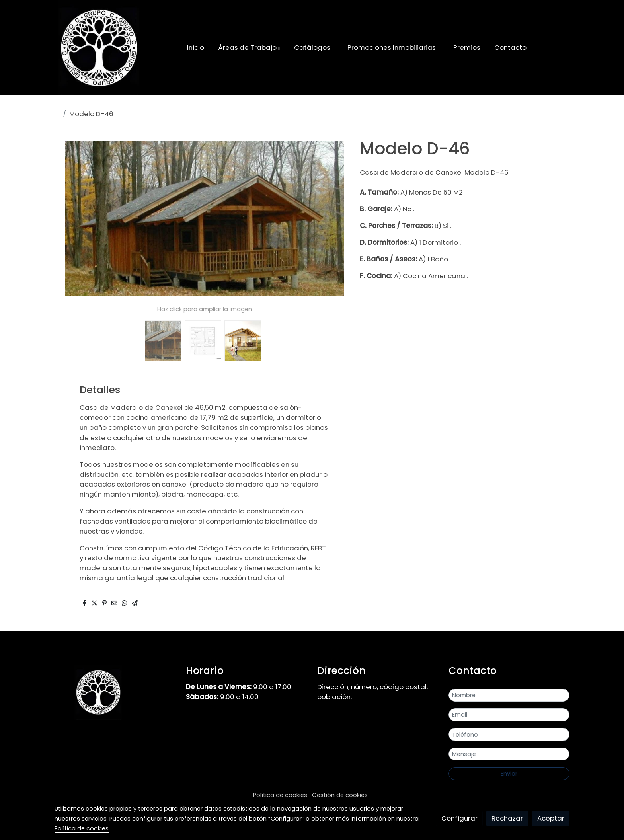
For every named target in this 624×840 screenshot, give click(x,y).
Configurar (459, 818)
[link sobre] (115, 692)
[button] (249, 48)
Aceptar (551, 818)
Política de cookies (280, 795)
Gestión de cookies (340, 795)
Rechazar (507, 818)
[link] (99, 48)
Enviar (509, 774)
